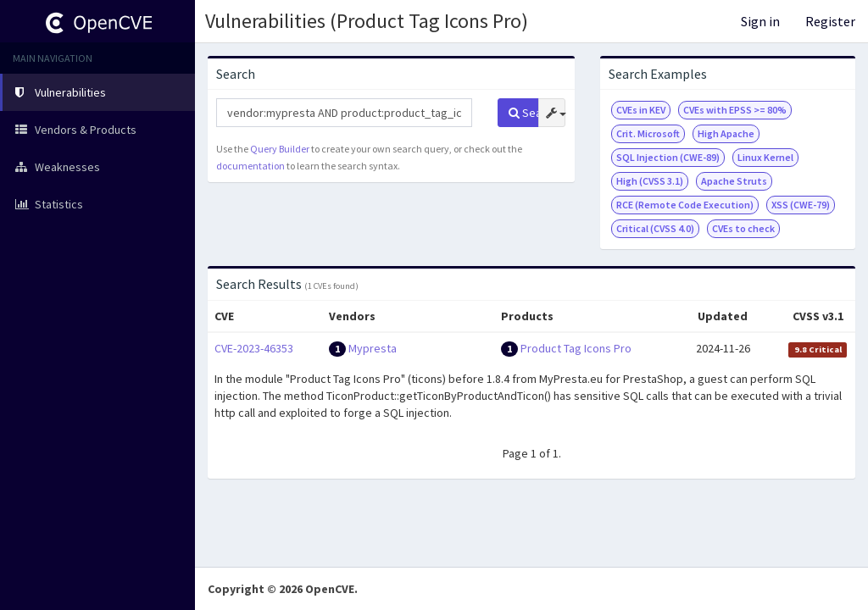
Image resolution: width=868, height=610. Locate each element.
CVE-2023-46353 (254, 348)
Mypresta (373, 348)
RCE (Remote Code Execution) (685, 205)
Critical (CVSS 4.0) (655, 228)
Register (830, 21)
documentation (250, 166)
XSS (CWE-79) (801, 205)
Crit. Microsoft (648, 133)
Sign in (760, 21)
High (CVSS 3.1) (650, 181)
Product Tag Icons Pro (576, 348)
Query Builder (280, 149)
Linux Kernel (765, 157)
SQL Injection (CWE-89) (668, 157)
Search (523, 113)
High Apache (726, 133)
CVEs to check (743, 228)
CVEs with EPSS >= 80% (735, 110)
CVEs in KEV (641, 110)
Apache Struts (734, 181)
